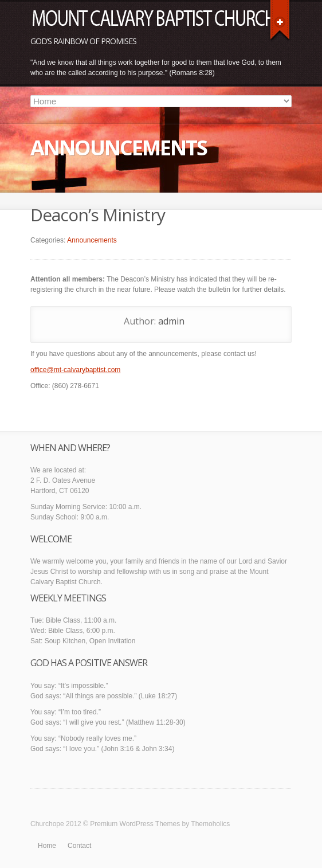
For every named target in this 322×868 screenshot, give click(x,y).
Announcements (92, 240)
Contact (79, 846)
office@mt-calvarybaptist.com (75, 370)
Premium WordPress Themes (135, 824)
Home (47, 846)
